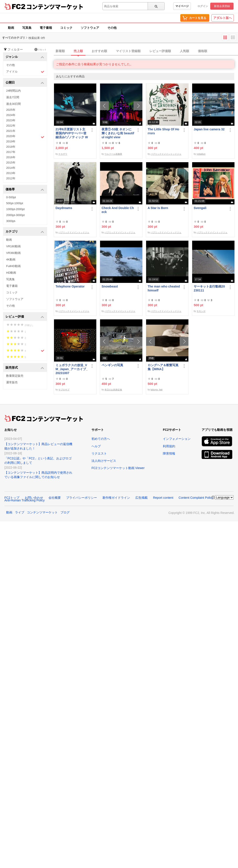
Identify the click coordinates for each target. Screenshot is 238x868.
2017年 (11, 152)
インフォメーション (177, 439)
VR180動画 (13, 246)
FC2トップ (12, 498)
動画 (11, 28)
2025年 (11, 110)
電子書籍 (46, 28)
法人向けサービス (104, 461)
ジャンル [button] (25, 57)
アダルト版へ (223, 18)
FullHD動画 (13, 266)
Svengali (200, 208)
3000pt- (11, 221)
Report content (163, 498)
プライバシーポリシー (82, 498)
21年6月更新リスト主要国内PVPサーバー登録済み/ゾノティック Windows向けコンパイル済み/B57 (72, 133)
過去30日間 (13, 104)
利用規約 (169, 446)
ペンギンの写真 (112, 365)
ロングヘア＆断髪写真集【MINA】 (163, 367)
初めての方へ (101, 439)
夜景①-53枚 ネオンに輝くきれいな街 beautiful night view (118, 133)
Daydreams (64, 208)
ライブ (20, 512)
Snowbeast (110, 286)
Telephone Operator (70, 286)
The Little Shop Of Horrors (163, 131)
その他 (112, 28)
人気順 (184, 51)
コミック (66, 28)
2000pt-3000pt (15, 215)
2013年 (11, 173)
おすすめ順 (99, 51)
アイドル (25, 72)
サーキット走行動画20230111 (209, 288)
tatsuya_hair (156, 390)
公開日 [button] (25, 83)
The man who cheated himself (164, 288)
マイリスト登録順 (128, 51)
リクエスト (99, 453)
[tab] (146, 51)
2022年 (11, 126)
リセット (40, 49)
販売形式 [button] (25, 368)
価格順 (203, 51)
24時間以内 (13, 91)
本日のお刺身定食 (113, 390)
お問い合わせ (34, 498)
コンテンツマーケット (55, 7)
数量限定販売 (15, 376)
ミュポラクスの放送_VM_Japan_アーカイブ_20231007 (72, 369)
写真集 (27, 28)
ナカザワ (63, 154)
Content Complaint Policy (196, 498)
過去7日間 (13, 97)
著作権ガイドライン (116, 498)
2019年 (11, 141)
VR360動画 (13, 253)
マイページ (182, 6)
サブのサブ (64, 390)
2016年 (11, 157)
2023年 (11, 120)
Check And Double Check (118, 210)
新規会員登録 (222, 6)
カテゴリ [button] (25, 232)
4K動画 (11, 259)
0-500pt (11, 197)
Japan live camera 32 (209, 129)
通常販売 (12, 382)
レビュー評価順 (160, 51)
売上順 (78, 51)
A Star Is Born (158, 208)
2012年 (11, 178)
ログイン (203, 6)
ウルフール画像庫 (113, 154)
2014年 (11, 168)
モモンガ (201, 311)
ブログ (65, 512)
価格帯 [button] (25, 190)
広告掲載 (141, 498)
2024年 (11, 115)
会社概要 (55, 498)
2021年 (11, 131)
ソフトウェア (90, 28)
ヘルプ (96, 446)
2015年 (11, 163)
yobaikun (201, 154)
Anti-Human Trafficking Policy (25, 500)
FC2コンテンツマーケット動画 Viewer (118, 468)
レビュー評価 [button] (25, 317)
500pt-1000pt (15, 203)
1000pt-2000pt (15, 209)
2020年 (25, 137)
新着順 (60, 51)
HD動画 (11, 273)
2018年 (11, 147)
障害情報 (169, 453)
